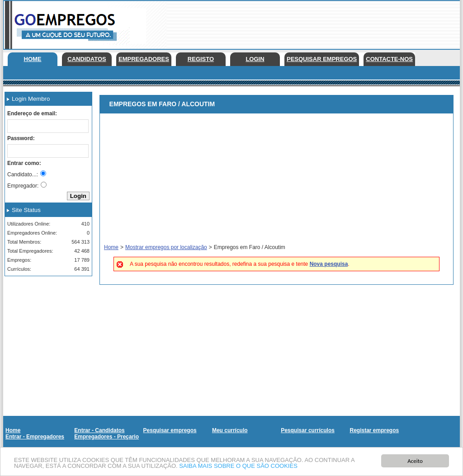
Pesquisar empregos (322, 59)
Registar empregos (374, 430)
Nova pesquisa (329, 264)
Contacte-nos (389, 59)
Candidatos (87, 59)
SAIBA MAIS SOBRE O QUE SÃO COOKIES (238, 466)
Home (33, 59)
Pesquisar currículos (308, 430)
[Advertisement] (45, 328)
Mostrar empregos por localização (166, 247)
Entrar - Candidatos (99, 430)
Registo (201, 59)
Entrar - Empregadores (35, 437)
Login (255, 59)
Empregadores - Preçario (106, 437)
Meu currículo (230, 430)
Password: (21, 138)
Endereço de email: (32, 113)
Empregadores (144, 59)
